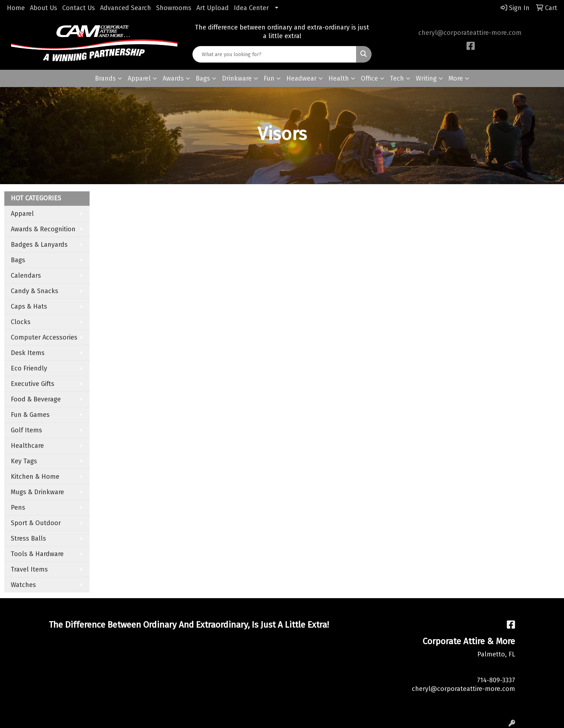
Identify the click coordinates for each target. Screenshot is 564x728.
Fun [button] (269, 78)
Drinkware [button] (237, 78)
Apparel (22, 214)
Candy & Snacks (35, 291)
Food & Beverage (36, 399)
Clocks (21, 322)
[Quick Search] (275, 54)
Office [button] (369, 78)
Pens (18, 508)
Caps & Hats (29, 306)
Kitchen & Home (35, 477)
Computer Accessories (44, 337)
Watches (23, 585)
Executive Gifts (33, 384)
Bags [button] (203, 78)
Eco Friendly (29, 368)
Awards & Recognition (43, 229)
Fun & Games (30, 415)
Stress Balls (28, 538)
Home (16, 8)
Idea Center (251, 8)
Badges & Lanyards (39, 245)
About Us (44, 8)
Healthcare (27, 446)
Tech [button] (397, 78)
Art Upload (213, 8)
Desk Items (28, 353)
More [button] (456, 78)
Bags (18, 260)
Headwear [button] (301, 78)
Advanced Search (126, 8)
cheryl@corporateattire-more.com (470, 33)
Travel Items (29, 569)
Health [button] (339, 78)
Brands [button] (105, 78)
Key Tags (24, 461)
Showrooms (174, 8)
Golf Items (26, 430)
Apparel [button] (139, 78)
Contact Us (79, 8)
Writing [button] (426, 78)
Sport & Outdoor (36, 523)
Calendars (26, 276)
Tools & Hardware (37, 554)
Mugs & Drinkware (37, 492)
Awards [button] (173, 78)
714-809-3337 (496, 680)
